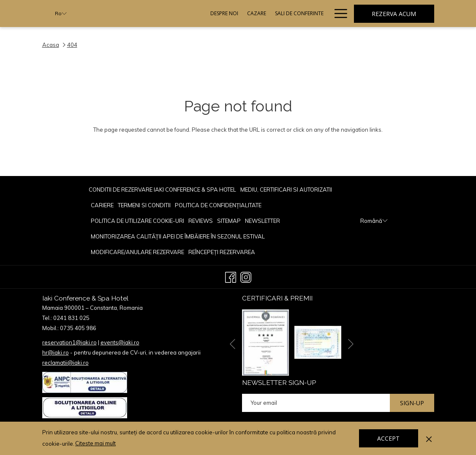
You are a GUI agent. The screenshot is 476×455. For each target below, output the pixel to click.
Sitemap (229, 221)
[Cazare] (176, 14)
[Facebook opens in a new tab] (231, 276)
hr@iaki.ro (56, 352)
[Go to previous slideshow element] (233, 344)
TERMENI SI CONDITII (144, 205)
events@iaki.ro (120, 342)
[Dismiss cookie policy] (429, 438)
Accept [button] (388, 438)
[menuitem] (163, 189)
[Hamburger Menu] (338, 14)
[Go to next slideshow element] (351, 344)
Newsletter (262, 221)
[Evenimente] (309, 14)
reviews (201, 221)
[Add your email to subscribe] (316, 403)
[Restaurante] (269, 14)
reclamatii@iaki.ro (65, 363)
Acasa (51, 45)
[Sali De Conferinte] (219, 14)
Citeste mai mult (96, 444)
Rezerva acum (394, 14)
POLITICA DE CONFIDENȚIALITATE (218, 205)
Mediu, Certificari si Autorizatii (286, 190)
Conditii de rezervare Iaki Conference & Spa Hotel (162, 190)
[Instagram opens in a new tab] (246, 276)
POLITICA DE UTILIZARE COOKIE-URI (137, 221)
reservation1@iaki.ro (69, 342)
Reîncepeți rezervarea (222, 252)
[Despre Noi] (144, 14)
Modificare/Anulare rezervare (137, 252)
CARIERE (102, 205)
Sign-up (412, 403)
